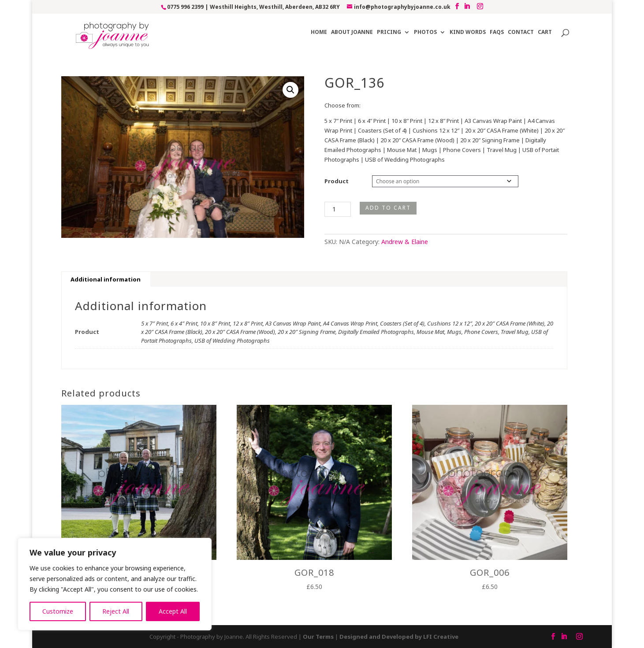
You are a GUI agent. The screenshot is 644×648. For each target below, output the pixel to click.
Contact (521, 32)
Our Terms (318, 637)
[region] (115, 584)
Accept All (173, 611)
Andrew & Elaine (405, 242)
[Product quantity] (338, 209)
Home (319, 32)
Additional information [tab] (106, 279)
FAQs (497, 32)
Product (337, 181)
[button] (290, 90)
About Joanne (352, 32)
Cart (545, 32)
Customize (58, 611)
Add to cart (388, 208)
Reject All (116, 611)
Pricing (389, 32)
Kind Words (468, 32)
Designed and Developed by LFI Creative (399, 637)
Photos (425, 32)
